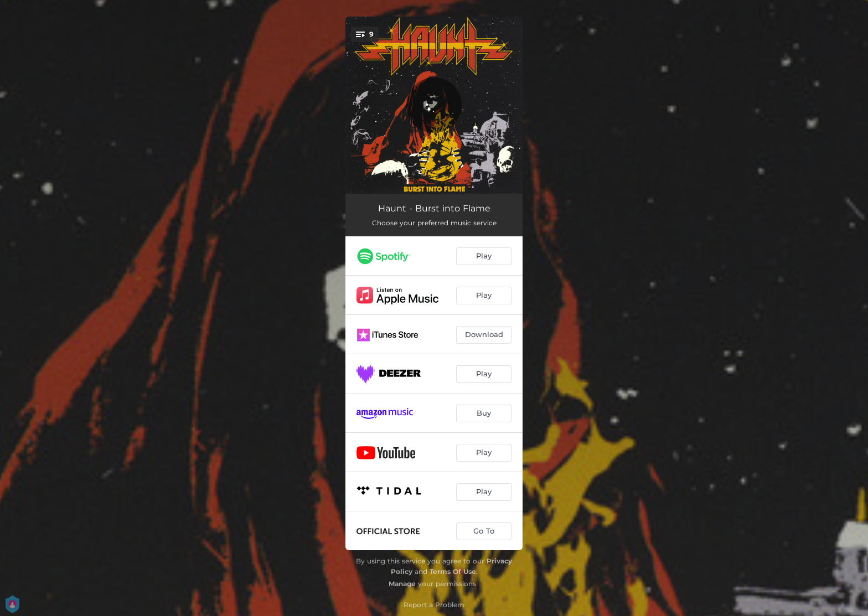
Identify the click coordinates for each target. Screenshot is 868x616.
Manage (402, 584)
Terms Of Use (453, 571)
